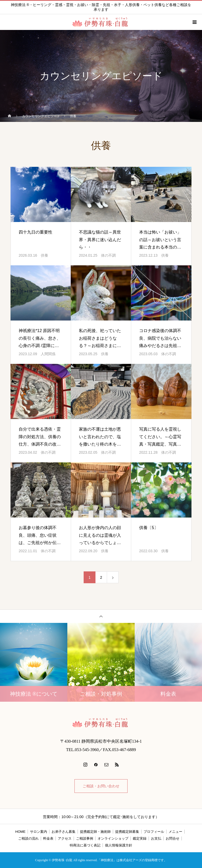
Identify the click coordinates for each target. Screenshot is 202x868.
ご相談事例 (85, 838)
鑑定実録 (140, 838)
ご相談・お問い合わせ (101, 786)
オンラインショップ (113, 838)
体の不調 (108, 255)
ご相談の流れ (28, 838)
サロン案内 (39, 832)
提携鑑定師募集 (127, 832)
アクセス (65, 838)
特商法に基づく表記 (85, 845)
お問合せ (173, 838)
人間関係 (48, 354)
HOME (20, 832)
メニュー (175, 832)
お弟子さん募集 (64, 832)
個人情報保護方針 (119, 845)
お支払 (156, 838)
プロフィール (154, 832)
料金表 (48, 838)
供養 (44, 255)
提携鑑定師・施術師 (95, 832)
